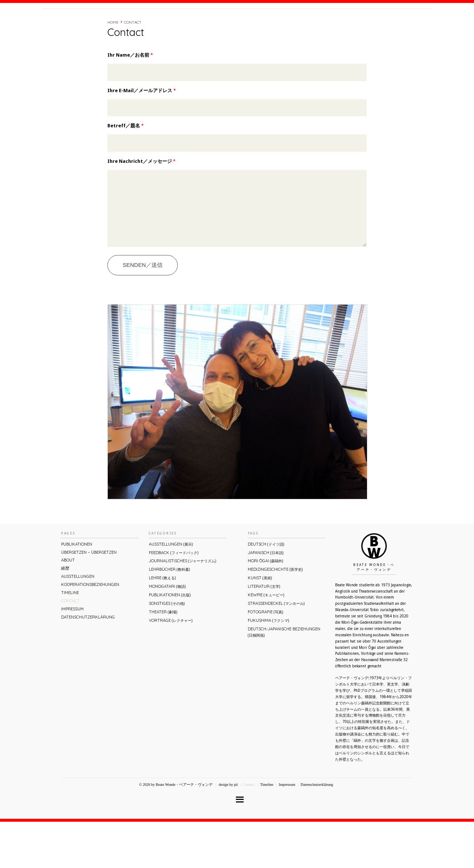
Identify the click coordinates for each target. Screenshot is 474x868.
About (312, 23)
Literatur (264, 633)
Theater (163, 658)
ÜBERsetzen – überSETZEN (89, 599)
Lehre (162, 624)
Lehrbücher (169, 616)
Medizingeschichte (275, 616)
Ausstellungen (78, 623)
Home (113, 54)
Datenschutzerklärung (88, 663)
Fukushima (268, 667)
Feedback (174, 599)
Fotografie (266, 658)
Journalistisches (183, 607)
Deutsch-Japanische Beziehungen (284, 678)
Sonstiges (167, 650)
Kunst (260, 624)
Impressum (72, 655)
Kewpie (266, 641)
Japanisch (266, 599)
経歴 (330, 23)
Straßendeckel (276, 650)
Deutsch (266, 590)
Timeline (350, 23)
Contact (375, 23)
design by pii (228, 831)
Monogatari (167, 633)
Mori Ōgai (266, 607)
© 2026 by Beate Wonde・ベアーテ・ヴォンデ (176, 831)
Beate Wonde (90, 25)
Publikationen (77, 590)
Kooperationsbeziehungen (90, 631)
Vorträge (171, 667)
